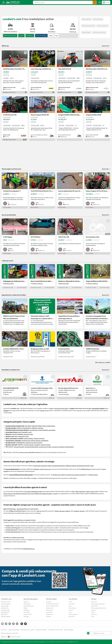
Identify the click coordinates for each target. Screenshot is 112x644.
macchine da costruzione (40, 466)
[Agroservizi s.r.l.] (97, 387)
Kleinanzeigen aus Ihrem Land (11, 169)
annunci (21, 36)
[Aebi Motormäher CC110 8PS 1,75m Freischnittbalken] (15, 72)
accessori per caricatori (45, 447)
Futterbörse (49, 612)
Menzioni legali (69, 630)
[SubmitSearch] (95, 2)
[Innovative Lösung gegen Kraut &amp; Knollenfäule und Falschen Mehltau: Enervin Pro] (97, 314)
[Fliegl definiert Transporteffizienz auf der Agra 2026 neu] (70, 314)
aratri (30, 432)
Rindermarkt (50, 608)
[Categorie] (22, 624)
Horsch (55, 494)
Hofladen (49, 616)
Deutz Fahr (24, 494)
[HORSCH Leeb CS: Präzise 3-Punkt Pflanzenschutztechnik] (15, 314)
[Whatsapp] (17, 624)
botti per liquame (36, 440)
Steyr (73, 491)
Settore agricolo (86, 19)
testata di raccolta (31, 443)
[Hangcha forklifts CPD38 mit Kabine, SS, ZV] (70, 119)
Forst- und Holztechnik (52, 606)
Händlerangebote (6, 604)
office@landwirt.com (29, 549)
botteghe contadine (71, 466)
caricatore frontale (19, 447)
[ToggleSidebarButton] (3, 2)
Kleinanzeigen (5, 606)
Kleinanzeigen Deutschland (99, 608)
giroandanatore (27, 428)
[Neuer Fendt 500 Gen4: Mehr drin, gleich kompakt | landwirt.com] (42, 276)
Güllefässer (27, 610)
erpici (20, 432)
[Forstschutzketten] (70, 345)
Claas (44, 426)
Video (51, 36)
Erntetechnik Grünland (52, 604)
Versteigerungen (5, 610)
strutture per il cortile (58, 475)
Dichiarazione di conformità (10, 633)
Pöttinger (37, 494)
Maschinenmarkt (6, 602)
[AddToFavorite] (25, 53)
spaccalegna (52, 430)
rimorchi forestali (43, 430)
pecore (46, 469)
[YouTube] (2, 624)
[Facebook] (10, 624)
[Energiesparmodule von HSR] (42, 345)
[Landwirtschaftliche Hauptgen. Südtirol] (42, 387)
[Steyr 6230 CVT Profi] (70, 72)
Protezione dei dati (41, 630)
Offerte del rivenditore (10, 36)
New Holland (39, 426)
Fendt (33, 426)
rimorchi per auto (28, 434)
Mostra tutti (106, 46)
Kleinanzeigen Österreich (98, 604)
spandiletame (45, 440)
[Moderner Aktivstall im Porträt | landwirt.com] (70, 276)
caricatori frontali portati (31, 447)
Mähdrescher (27, 604)
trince (16, 436)
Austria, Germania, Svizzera (62, 511)
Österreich (94, 602)
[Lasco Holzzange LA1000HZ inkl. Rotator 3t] (42, 72)
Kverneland (43, 494)
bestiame (37, 469)
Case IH (92, 491)
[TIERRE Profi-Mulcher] (97, 345)
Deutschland (95, 606)
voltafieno (34, 428)
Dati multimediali (14, 630)
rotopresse (40, 428)
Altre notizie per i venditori (103, 362)
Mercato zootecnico (103, 26)
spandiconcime (26, 440)
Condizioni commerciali (56, 630)
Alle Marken (4, 614)
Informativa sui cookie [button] (27, 630)
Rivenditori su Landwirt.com (11, 370)
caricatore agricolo (28, 445)
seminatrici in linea (23, 436)
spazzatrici (37, 445)
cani (49, 469)
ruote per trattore (28, 438)
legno (92, 466)
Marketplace (30, 36)
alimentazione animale (83, 466)
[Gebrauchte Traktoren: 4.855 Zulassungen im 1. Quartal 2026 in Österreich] (42, 314)
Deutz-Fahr (72, 616)
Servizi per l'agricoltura (99, 32)
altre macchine (93, 475)
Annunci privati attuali (9, 215)
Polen (93, 616)
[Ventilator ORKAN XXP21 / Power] (15, 345)
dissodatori (25, 432)
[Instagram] (6, 624)
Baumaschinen (28, 614)
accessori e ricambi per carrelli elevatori (63, 447)
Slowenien (94, 614)
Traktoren (26, 602)
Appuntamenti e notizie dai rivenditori (14, 295)
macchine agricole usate (61, 408)
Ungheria (76, 511)
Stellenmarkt (50, 614)
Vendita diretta (86, 32)
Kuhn (29, 494)
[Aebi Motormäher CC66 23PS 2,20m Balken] (97, 72)
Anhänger (26, 616)
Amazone (49, 494)
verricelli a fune (34, 430)
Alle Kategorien (5, 612)
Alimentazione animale (88, 26)
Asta (56, 36)
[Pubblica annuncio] (100, 2)
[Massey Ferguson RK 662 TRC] (42, 119)
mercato (42, 410)
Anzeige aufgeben (6, 616)
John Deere (28, 426)
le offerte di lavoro (85, 469)
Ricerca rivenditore (41, 36)
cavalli (42, 469)
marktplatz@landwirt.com (72, 642)
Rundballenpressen (29, 606)
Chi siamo (4, 630)
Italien (93, 612)
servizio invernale (45, 445)
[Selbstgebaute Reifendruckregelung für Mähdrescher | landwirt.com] (15, 276)
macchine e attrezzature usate (33, 491)
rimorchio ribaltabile (17, 434)
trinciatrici (39, 443)
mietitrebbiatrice (21, 443)
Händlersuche (5, 608)
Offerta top (5, 46)
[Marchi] (25, 624)
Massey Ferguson (8, 494)
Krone (32, 494)
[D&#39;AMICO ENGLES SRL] (15, 387)
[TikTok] (13, 624)
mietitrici (19, 428)
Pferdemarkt (49, 610)
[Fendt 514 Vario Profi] (15, 119)
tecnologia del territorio (58, 466)
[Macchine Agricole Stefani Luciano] (70, 387)
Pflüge (25, 608)
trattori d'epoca (51, 426)
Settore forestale (98, 19)
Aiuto (4, 637)
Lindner (88, 491)
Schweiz (93, 610)
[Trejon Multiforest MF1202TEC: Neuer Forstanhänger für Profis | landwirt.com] (97, 276)
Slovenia (82, 511)
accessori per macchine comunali (76, 475)
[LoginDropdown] (106, 2)
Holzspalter (27, 612)
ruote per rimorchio (39, 438)
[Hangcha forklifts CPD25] (97, 119)
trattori (49, 466)
